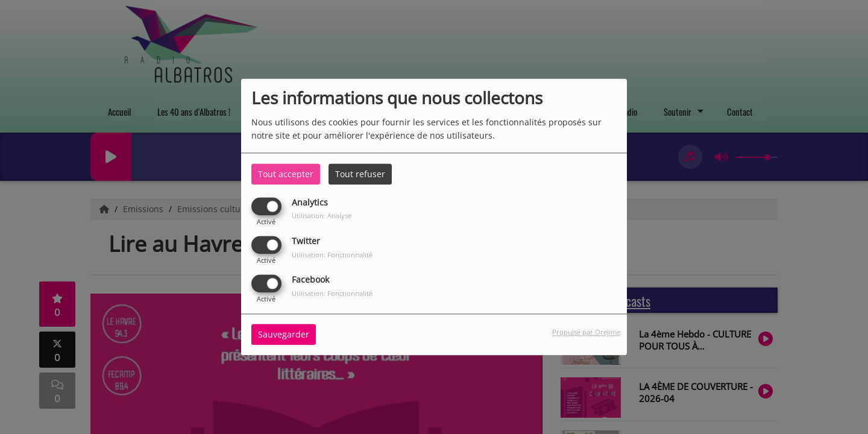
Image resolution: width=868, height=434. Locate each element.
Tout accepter (286, 174)
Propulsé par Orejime (586, 332)
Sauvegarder (284, 335)
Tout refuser (360, 174)
